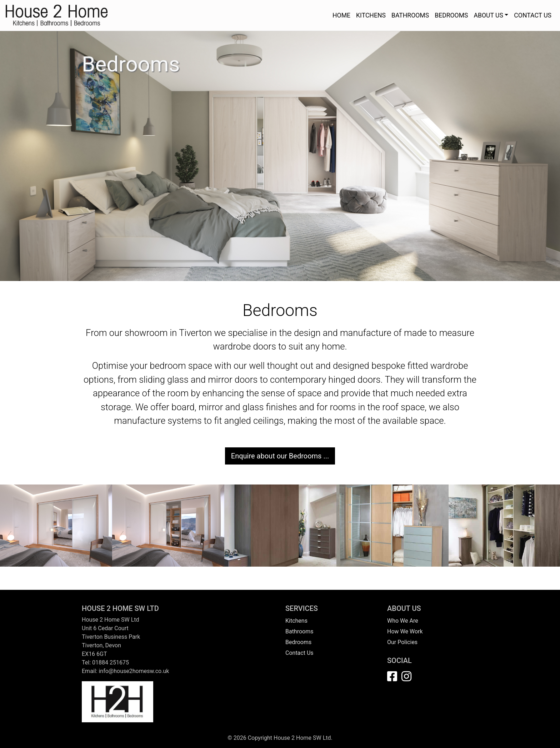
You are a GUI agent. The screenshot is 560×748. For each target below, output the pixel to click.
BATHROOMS (410, 15)
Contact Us (299, 653)
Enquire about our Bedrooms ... (280, 456)
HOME (341, 15)
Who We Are (403, 621)
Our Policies (402, 642)
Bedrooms (298, 642)
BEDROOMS (451, 15)
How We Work (405, 631)
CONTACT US (533, 15)
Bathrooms (299, 631)
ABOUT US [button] (489, 15)
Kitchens (296, 621)
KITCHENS (371, 15)
